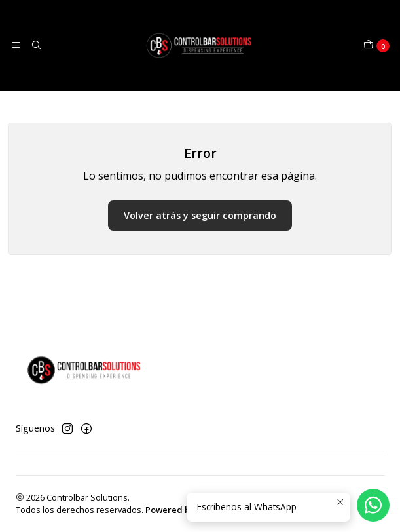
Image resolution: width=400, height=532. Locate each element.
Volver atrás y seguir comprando (200, 215)
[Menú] (16, 45)
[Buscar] (35, 45)
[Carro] (376, 46)
